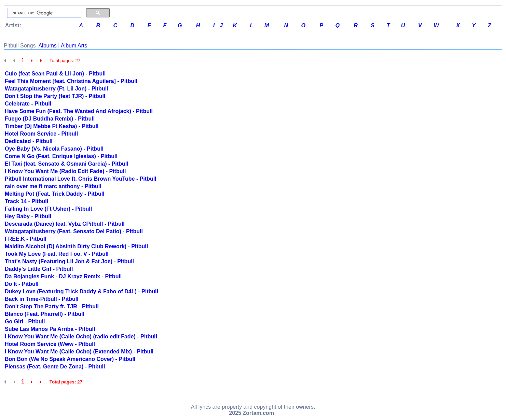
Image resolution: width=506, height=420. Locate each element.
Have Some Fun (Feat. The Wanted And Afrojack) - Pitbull (79, 111)
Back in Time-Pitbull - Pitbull (42, 299)
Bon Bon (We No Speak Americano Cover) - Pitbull (70, 359)
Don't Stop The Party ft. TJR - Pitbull (52, 306)
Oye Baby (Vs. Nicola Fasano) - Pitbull (54, 149)
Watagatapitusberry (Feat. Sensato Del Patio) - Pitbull (74, 231)
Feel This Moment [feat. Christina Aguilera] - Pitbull (71, 81)
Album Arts (74, 46)
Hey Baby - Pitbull (28, 216)
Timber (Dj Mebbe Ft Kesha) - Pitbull (52, 126)
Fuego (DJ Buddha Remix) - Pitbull (50, 119)
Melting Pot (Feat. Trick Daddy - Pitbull (55, 194)
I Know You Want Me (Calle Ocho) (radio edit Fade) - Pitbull (81, 337)
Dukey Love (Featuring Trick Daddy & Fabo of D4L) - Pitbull (81, 291)
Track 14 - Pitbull (26, 201)
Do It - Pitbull (22, 284)
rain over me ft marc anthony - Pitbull (53, 186)
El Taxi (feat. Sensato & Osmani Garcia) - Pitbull (67, 164)
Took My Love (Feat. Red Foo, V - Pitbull (57, 254)
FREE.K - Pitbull (26, 239)
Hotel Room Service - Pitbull (41, 134)
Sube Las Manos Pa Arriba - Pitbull (50, 329)
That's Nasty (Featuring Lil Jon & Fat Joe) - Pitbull (69, 261)
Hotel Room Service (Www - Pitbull (50, 344)
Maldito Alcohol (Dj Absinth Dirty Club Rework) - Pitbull (76, 246)
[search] (44, 13)
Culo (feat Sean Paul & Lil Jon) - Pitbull (55, 74)
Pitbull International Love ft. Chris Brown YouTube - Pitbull (81, 179)
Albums (47, 46)
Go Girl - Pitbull (25, 321)
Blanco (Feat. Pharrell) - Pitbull (45, 314)
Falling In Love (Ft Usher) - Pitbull (48, 209)
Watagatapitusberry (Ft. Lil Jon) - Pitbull (57, 89)
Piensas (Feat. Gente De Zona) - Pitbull (55, 367)
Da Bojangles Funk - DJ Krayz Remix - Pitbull (63, 276)
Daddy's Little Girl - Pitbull (39, 269)
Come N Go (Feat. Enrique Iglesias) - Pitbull (61, 156)
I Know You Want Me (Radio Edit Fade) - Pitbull (65, 171)
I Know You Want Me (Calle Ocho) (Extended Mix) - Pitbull (79, 352)
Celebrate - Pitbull (28, 104)
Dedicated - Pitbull (29, 141)
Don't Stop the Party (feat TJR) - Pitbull (55, 96)
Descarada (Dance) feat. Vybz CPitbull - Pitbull (65, 224)
